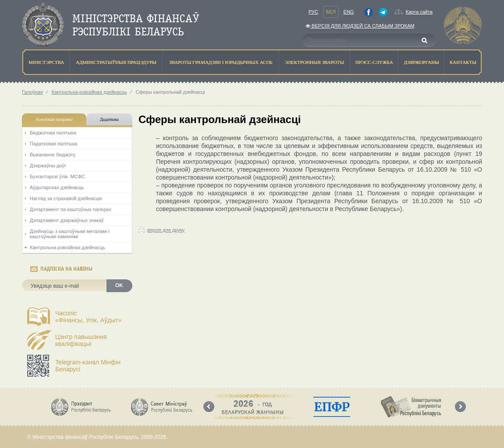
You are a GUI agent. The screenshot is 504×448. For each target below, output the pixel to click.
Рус (313, 12)
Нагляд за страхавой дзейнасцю (66, 198)
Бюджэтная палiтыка (53, 133)
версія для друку (166, 230)
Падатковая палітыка (53, 144)
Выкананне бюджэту (53, 155)
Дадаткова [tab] (109, 119)
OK (119, 286)
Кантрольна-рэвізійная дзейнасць (89, 92)
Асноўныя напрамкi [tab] (54, 119)
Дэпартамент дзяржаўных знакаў (67, 220)
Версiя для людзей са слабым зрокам (360, 26)
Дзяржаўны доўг (48, 166)
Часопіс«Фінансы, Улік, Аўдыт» (89, 317)
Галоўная (32, 92)
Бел (331, 12)
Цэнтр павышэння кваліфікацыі (81, 340)
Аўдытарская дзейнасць (57, 187)
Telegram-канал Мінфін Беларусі (88, 366)
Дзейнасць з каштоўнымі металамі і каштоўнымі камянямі (70, 234)
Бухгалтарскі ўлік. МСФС (57, 176)
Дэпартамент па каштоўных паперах (71, 209)
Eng (349, 12)
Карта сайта (419, 12)
